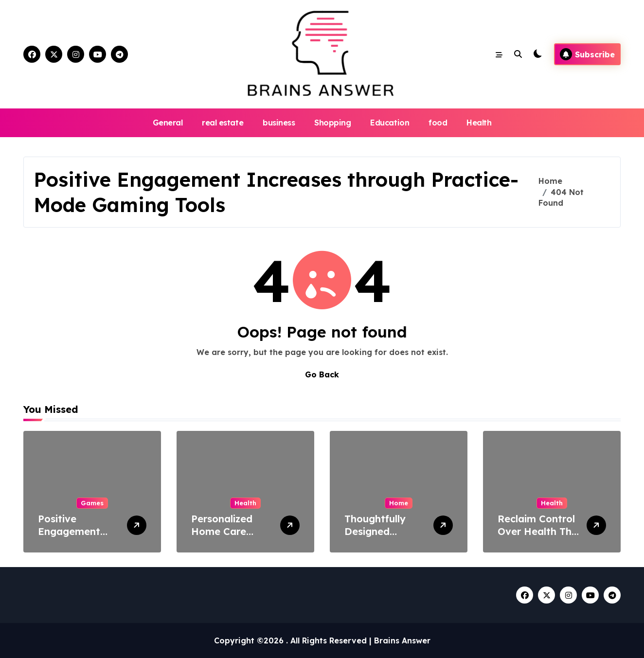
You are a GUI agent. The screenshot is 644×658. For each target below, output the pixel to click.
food (438, 123)
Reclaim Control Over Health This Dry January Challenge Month (538, 538)
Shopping (332, 123)
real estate (223, 123)
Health (479, 123)
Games (92, 503)
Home (399, 503)
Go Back (322, 374)
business (279, 123)
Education (390, 123)
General (168, 123)
